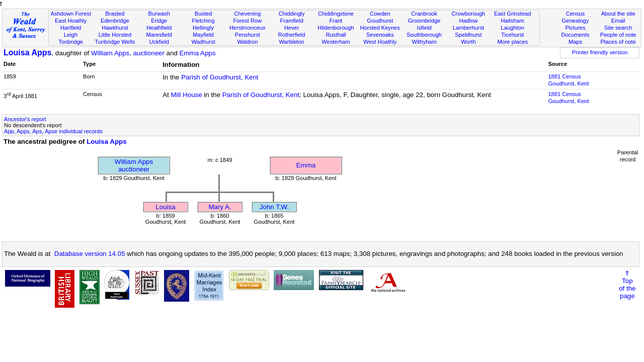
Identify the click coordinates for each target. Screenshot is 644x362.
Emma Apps (198, 53)
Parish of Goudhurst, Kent (220, 77)
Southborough (424, 35)
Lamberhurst (468, 28)
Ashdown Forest (70, 14)
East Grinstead (512, 14)
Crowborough (469, 14)
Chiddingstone (336, 14)
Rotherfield (292, 35)
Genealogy (576, 21)
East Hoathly (71, 21)
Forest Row (247, 21)
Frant (336, 21)
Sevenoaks (380, 35)
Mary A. (220, 207)
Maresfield (159, 35)
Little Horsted (115, 35)
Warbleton (292, 42)
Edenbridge (115, 21)
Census (576, 14)
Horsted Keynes (380, 28)
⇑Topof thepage (627, 285)
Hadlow (468, 21)
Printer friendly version (600, 52)
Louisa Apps (27, 53)
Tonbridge (71, 42)
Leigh (71, 35)
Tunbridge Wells (115, 42)
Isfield (424, 28)
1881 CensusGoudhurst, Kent (568, 80)
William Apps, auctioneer (128, 53)
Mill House (186, 95)
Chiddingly (292, 14)
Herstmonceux (248, 28)
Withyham (424, 42)
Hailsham (513, 21)
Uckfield (159, 42)
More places (512, 42)
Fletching (204, 21)
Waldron (247, 42)
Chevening (247, 14)
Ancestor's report (25, 119)
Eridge (159, 21)
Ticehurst (512, 35)
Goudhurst (380, 21)
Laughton (513, 28)
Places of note (618, 42)
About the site (618, 14)
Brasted (115, 14)
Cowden (380, 14)
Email (618, 21)
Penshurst (248, 35)
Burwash (159, 14)
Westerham (336, 42)
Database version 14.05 (90, 254)
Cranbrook (424, 14)
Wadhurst (203, 42)
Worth (468, 42)
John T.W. (274, 207)
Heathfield (159, 28)
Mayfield (203, 35)
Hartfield (71, 28)
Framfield (292, 21)
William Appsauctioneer (134, 165)
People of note (618, 35)
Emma (306, 165)
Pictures (575, 28)
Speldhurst (468, 35)
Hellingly (203, 28)
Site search (618, 28)
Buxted (204, 14)
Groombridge (424, 21)
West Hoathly (380, 42)
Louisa (165, 207)
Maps (575, 42)
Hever (292, 28)
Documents (575, 35)
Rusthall (336, 35)
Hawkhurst (115, 28)
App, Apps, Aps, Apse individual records (53, 131)
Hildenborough (336, 28)
